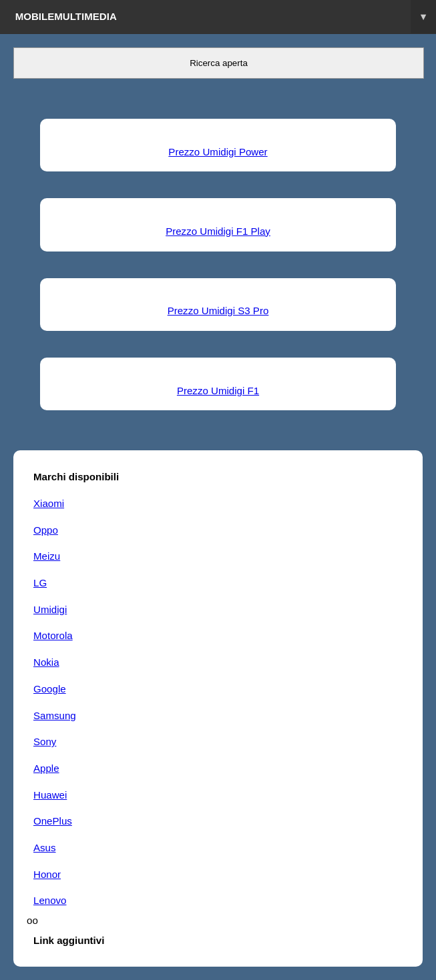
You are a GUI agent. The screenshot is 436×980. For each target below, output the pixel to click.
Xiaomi (49, 503)
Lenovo (50, 900)
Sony (45, 742)
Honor (47, 874)
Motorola (53, 635)
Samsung (55, 715)
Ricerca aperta (219, 63)
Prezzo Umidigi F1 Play (218, 231)
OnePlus (53, 821)
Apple (46, 768)
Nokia (46, 662)
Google (50, 689)
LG (40, 583)
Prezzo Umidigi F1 (218, 391)
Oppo (46, 530)
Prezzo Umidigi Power (218, 152)
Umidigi (50, 609)
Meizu (47, 556)
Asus (45, 848)
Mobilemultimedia (226, 17)
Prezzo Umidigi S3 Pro (218, 311)
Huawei (50, 795)
